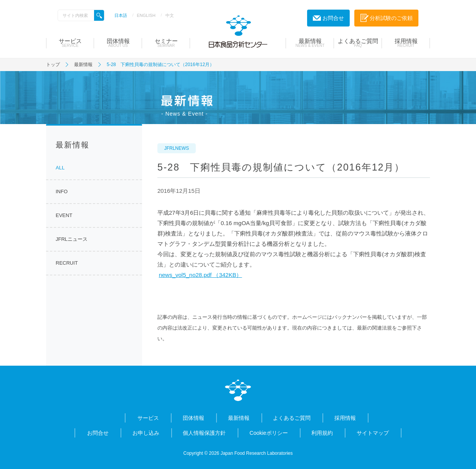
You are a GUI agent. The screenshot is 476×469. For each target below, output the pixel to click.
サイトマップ (373, 433)
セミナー (166, 43)
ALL (60, 168)
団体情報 (118, 43)
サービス (70, 43)
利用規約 (322, 433)
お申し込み (146, 433)
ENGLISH (146, 15)
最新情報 (310, 43)
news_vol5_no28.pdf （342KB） (201, 275)
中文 (170, 15)
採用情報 (406, 43)
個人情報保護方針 (204, 433)
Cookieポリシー (269, 433)
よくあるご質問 (358, 43)
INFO (62, 191)
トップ (53, 65)
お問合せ (98, 433)
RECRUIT (67, 263)
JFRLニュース (72, 239)
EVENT (64, 215)
